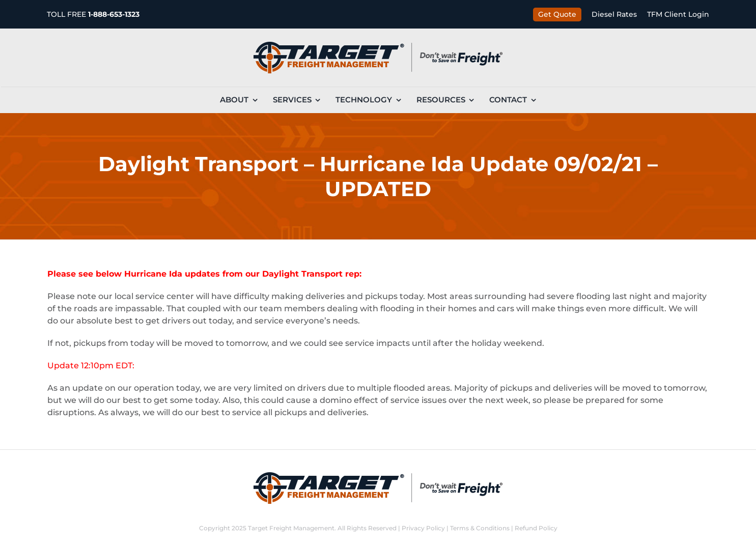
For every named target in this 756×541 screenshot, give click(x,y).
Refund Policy (536, 528)
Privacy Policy (423, 528)
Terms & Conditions (480, 528)
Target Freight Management (291, 528)
